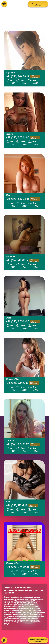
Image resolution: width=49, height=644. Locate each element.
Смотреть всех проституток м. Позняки (38, 4)
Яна (8, 502)
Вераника (10, 72)
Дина (8, 318)
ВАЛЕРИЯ (11, 256)
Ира (8, 195)
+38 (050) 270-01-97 (23, 138)
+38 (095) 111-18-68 (22, 506)
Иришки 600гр (13, 563)
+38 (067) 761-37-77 (23, 260)
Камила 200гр (13, 379)
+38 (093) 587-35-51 (23, 76)
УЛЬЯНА (10, 440)
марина (10, 134)
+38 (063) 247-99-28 (23, 567)
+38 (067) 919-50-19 (23, 383)
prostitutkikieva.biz (14, 26)
